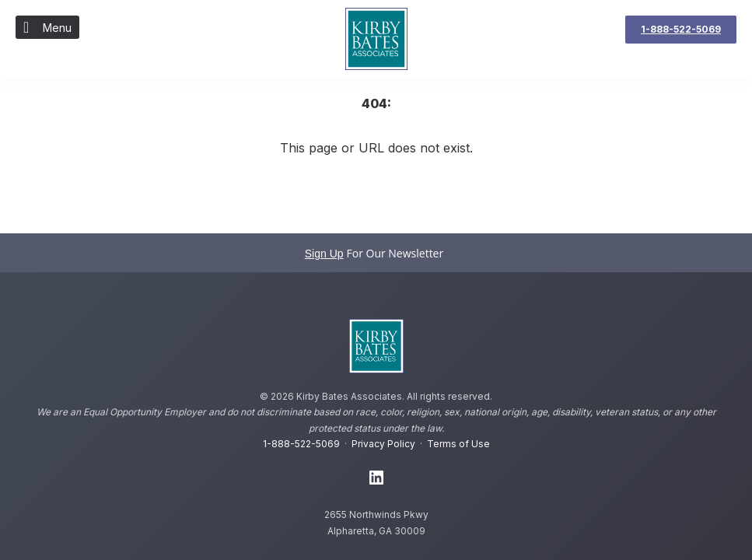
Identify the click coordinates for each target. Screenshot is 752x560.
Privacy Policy (383, 444)
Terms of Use (458, 444)
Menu (47, 27)
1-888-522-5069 (301, 444)
